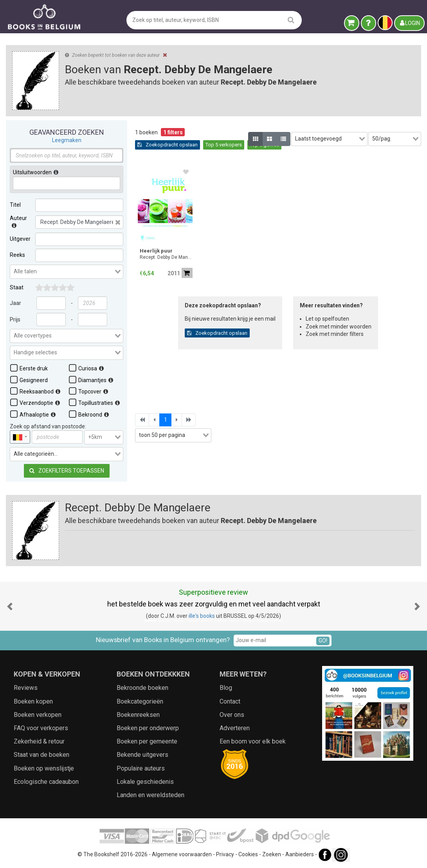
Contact (230, 701)
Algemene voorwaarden (182, 854)
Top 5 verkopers (224, 145)
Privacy (225, 854)
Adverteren (235, 728)
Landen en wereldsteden (150, 795)
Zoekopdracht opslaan (168, 145)
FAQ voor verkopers (41, 728)
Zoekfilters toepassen (67, 471)
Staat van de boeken (41, 755)
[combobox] (67, 272)
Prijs (15, 319)
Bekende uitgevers (142, 755)
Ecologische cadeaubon (46, 782)
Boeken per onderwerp (148, 728)
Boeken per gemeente (147, 741)
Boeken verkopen (38, 715)
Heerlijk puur (156, 251)
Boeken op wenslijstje (44, 768)
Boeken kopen (33, 701)
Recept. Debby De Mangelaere (166, 257)
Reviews (26, 688)
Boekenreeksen (138, 715)
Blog (226, 688)
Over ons (232, 715)
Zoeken (272, 854)
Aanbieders (300, 854)
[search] (291, 20)
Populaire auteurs (141, 768)
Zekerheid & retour (39, 741)
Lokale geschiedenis (145, 782)
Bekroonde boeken (142, 688)
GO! (323, 641)
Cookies (248, 854)
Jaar (15, 303)
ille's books (202, 616)
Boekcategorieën (140, 701)
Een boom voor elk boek (253, 741)
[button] (10, 606)
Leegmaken (67, 140)
